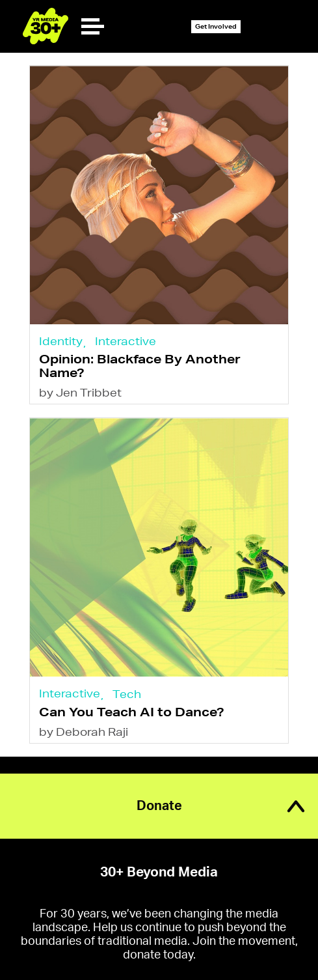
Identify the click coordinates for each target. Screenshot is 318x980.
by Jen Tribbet (80, 392)
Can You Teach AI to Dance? (132, 712)
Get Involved (216, 26)
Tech (127, 694)
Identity (61, 341)
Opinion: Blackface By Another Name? (140, 366)
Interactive (126, 341)
